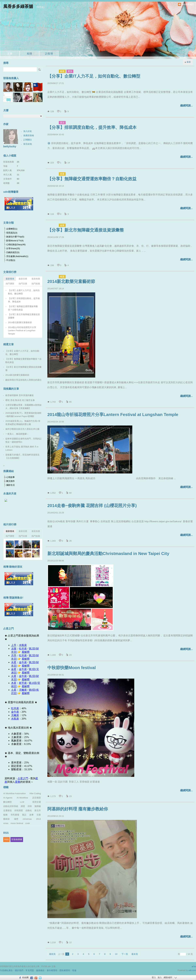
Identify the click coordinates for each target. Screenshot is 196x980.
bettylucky (10, 146)
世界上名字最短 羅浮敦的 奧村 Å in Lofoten (22, 448)
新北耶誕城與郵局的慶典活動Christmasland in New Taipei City (108, 554)
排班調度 (19, 810)
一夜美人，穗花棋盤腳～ (17, 434)
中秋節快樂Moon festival (72, 668)
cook (28, 823)
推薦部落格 (29, 135)
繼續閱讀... (186, 106)
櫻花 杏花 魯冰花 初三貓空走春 (20, 400)
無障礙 (38, 806)
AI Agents (8, 798)
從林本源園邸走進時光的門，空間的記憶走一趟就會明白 (23, 440)
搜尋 (40, 69)
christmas (27, 819)
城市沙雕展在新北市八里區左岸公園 (22, 429)
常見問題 (30, 970)
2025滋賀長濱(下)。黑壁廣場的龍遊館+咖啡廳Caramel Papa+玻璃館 (23, 415)
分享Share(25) (13, 248)
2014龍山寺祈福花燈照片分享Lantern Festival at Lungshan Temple (113, 415)
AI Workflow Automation (15, 793)
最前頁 (52, 954)
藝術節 (6, 819)
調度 (23, 806)
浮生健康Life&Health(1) (17, 256)
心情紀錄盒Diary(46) (16, 245)
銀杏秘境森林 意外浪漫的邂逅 (20, 395)
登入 (154, 977)
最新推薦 (36, 279)
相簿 (29, 54)
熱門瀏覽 (10, 284)
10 (116, 954)
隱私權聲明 (65, 970)
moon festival (17, 823)
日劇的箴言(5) (13, 252)
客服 (74, 970)
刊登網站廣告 (6, 970)
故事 (32, 815)
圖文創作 (10, 481)
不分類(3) (11, 260)
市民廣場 (15, 815)
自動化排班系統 (11, 806)
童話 (24, 815)
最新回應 (23, 279)
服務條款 (40, 970)
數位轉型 (8, 802)
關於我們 (19, 970)
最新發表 (10, 279)
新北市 (38, 810)
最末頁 (135, 954)
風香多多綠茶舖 (18, 6)
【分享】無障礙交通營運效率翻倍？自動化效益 (92, 179)
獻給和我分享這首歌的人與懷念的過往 (23, 380)
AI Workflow (22, 798)
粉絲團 (25, 977)
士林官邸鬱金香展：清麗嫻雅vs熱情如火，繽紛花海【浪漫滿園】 (23, 407)
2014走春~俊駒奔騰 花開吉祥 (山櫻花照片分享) (92, 506)
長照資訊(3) (12, 233)
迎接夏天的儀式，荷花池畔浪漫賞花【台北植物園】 (22, 456)
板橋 (5, 815)
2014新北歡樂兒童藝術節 (71, 281)
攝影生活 (10, 485)
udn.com (192, 970)
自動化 (29, 810)
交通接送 (8, 810)
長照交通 (37, 802)
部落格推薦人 (11, 78)
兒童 (39, 815)
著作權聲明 (52, 970)
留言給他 (28, 144)
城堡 (16, 819)
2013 (38, 819)
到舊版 (40, 7)
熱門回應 (23, 284)
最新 (189, 62)
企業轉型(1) (12, 229)
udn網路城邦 (188, 4)
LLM (22, 802)
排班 (30, 806)
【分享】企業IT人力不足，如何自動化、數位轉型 (94, 76)
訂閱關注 (28, 140)
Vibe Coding (35, 793)
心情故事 (10, 477)
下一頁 (125, 954)
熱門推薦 (36, 284)
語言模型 (37, 798)
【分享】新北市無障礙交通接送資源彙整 (86, 230)
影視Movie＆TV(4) (15, 241)
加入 (160, 977)
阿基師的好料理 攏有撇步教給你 (78, 809)
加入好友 (28, 131)
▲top (194, 966)
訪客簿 (49, 54)
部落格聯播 (17, 839)
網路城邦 (168, 977)
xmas (6, 823)
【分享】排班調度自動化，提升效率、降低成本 (92, 127)
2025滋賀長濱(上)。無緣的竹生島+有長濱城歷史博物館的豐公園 (23, 423)
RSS (6, 839)
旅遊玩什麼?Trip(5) (15, 237)
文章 (10, 54)
